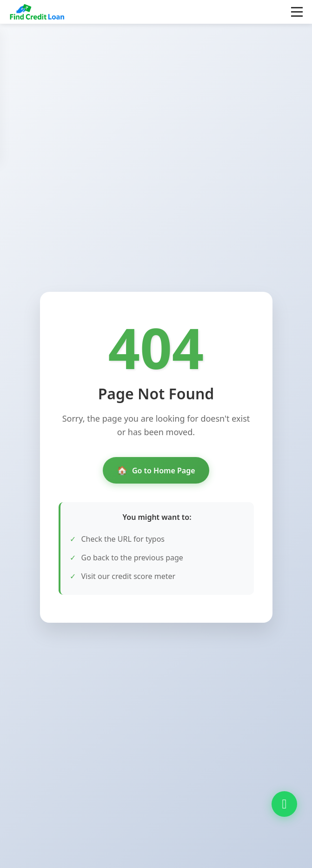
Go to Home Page (156, 470)
